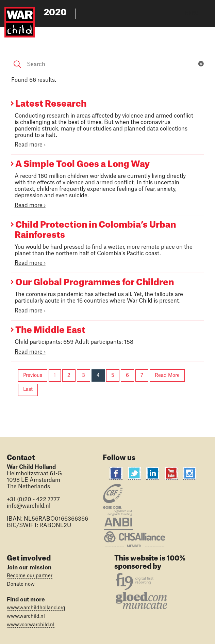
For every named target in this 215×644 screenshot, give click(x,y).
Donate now (21, 584)
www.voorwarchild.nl (31, 625)
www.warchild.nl (26, 616)
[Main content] (108, 214)
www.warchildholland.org (36, 608)
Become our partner (30, 576)
